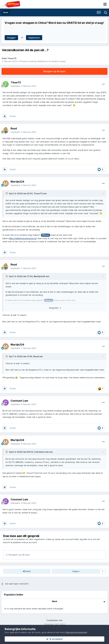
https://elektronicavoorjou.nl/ (23, 238)
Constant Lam (19, 401)
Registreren (34, 38)
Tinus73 (12, 58)
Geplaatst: (23, 86)
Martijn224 (17, 182)
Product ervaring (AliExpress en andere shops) (43, 61)
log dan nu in (86, 539)
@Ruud (45, 235)
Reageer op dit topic (54, 71)
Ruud (14, 128)
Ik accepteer (54, 639)
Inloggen (11, 38)
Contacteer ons (54, 620)
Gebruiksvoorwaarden (76, 632)
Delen (27, 571)
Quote (13, 116)
